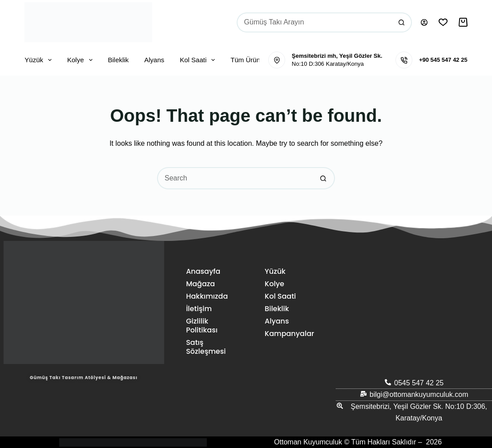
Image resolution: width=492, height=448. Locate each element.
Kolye (82, 60)
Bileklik (119, 60)
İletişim (199, 309)
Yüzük (40, 60)
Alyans (154, 60)
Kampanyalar (287, 334)
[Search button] (402, 22)
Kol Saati (199, 60)
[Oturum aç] (424, 22)
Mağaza (200, 284)
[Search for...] (314, 22)
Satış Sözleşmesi (206, 347)
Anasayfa (203, 271)
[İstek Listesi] (443, 22)
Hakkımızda (207, 296)
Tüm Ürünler (255, 60)
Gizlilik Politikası (202, 326)
